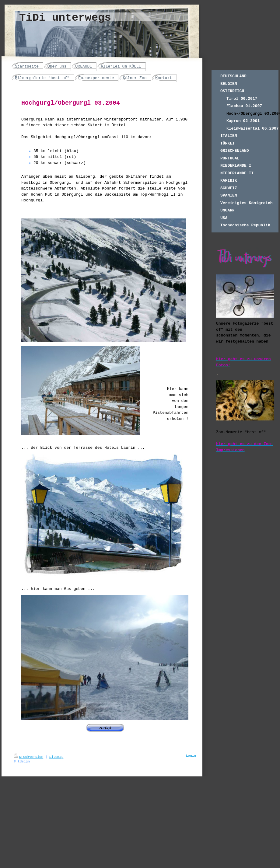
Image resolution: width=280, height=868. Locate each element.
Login (191, 756)
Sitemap (56, 757)
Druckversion (28, 757)
